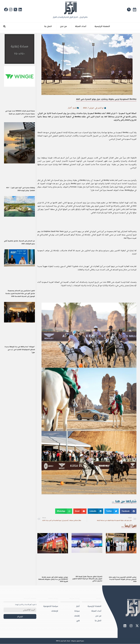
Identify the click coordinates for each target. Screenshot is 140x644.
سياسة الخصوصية (51, 606)
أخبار (70, 108)
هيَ (78, 621)
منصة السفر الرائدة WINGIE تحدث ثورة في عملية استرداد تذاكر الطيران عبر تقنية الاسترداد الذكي (20, 114)
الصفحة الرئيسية (102, 26)
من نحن (63, 26)
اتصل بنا (48, 26)
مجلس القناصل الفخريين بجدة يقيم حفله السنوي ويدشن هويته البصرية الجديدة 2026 (123, 579)
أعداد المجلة (81, 26)
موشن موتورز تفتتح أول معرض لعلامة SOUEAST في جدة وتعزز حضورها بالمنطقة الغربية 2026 (53, 579)
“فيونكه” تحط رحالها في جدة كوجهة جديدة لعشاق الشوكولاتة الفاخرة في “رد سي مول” (20, 350)
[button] (4, 26)
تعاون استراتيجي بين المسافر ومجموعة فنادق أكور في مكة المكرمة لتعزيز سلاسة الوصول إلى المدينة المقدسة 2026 (20, 293)
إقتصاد (77, 616)
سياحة (77, 611)
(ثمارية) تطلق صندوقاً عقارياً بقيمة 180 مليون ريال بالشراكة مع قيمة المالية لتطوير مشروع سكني (87, 579)
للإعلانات (55, 611)
